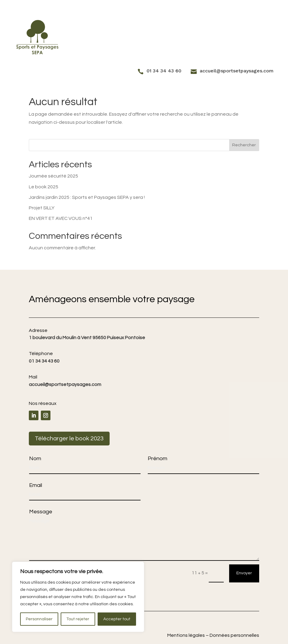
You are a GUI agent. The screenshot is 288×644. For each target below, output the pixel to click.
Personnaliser (39, 619)
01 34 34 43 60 (164, 71)
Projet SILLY (42, 208)
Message (41, 512)
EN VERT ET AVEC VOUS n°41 (61, 218)
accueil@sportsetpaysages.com (237, 71)
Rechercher (244, 145)
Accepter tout (117, 619)
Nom (35, 459)
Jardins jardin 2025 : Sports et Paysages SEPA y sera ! (87, 197)
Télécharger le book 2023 (69, 439)
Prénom (158, 459)
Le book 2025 (44, 187)
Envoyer (244, 573)
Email (36, 485)
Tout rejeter (78, 619)
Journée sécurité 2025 (53, 176)
